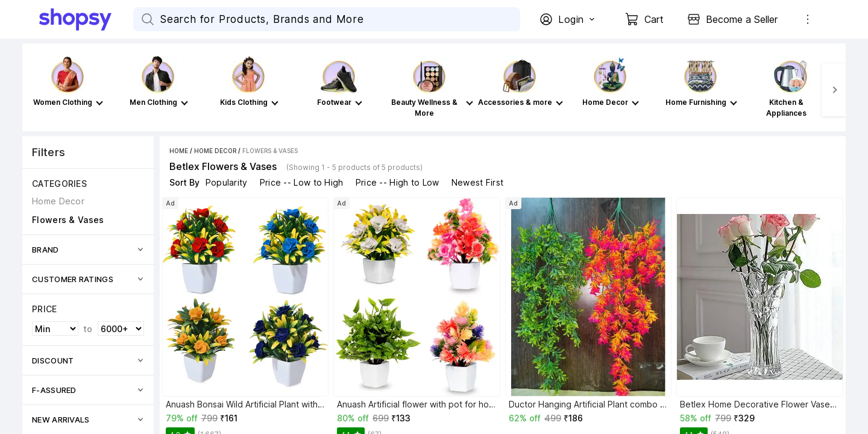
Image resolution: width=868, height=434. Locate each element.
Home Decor (215, 151)
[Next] (834, 90)
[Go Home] (86, 19)
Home (179, 151)
